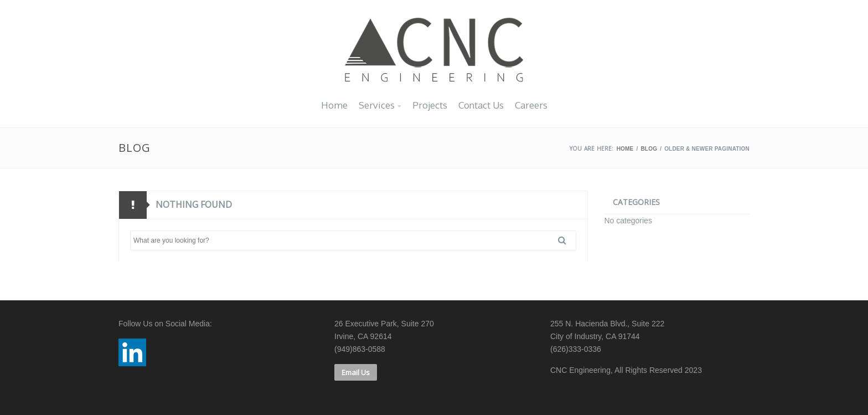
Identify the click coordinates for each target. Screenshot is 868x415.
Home (334, 105)
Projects (430, 105)
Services (377, 105)
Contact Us (481, 105)
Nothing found (194, 204)
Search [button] (566, 240)
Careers (531, 105)
